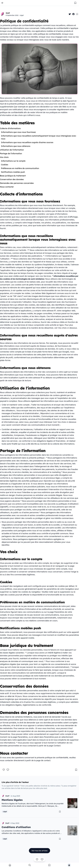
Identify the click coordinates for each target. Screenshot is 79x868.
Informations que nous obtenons (16, 146)
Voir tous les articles (39, 851)
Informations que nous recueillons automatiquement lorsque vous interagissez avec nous (39, 137)
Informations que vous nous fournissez (18, 132)
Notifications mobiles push (13, 172)
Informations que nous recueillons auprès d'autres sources (27, 142)
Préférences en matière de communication (20, 168)
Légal (22, 15)
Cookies (5, 165)
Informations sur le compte (13, 161)
